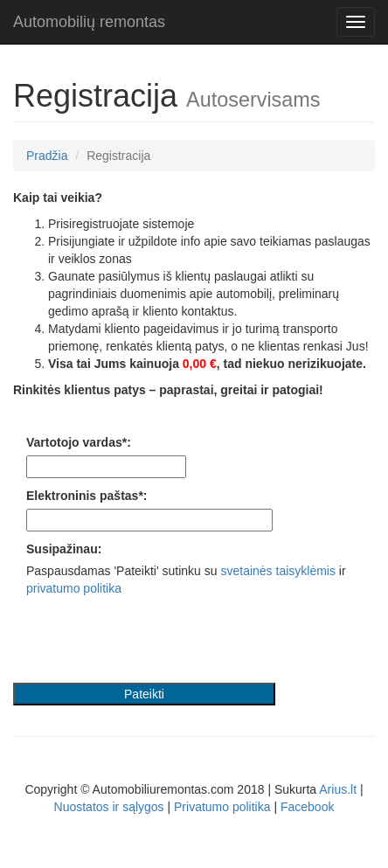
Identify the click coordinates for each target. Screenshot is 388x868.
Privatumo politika (222, 807)
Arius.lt (338, 789)
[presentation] (146, 640)
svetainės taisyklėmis (278, 571)
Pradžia (47, 156)
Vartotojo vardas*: (79, 442)
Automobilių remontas (89, 22)
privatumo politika (74, 588)
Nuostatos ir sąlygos (109, 807)
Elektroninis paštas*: (87, 496)
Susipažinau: (64, 549)
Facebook (307, 807)
